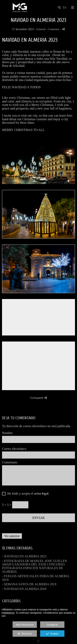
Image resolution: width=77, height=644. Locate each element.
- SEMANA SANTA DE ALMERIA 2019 (29, 584)
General (41, 29)
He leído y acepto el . (27, 493)
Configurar (52, 625)
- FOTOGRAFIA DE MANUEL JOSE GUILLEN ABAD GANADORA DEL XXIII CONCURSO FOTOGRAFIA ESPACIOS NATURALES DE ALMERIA (34, 566)
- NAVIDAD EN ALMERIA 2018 (24, 589)
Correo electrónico (14, 449)
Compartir (38, 398)
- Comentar (53, 29)
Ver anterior (12, 536)
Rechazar (25, 634)
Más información (25, 625)
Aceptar (52, 634)
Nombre (7, 433)
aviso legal (41, 493)
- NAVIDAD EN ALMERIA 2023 (24, 556)
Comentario (10, 462)
